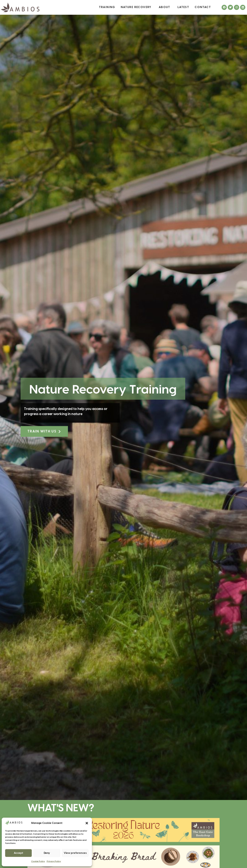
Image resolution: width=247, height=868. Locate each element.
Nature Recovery (137, 7)
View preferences (75, 853)
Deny (47, 853)
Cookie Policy (38, 861)
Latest (183, 7)
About (165, 7)
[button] (87, 823)
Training (107, 7)
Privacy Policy (54, 861)
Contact (203, 7)
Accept (19, 853)
